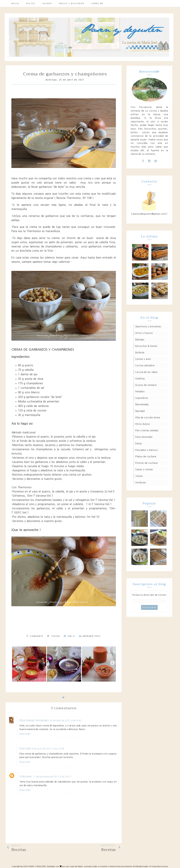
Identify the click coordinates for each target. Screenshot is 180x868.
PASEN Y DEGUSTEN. (37, 866)
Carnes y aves (143, 359)
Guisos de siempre (146, 385)
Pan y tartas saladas (147, 430)
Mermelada (142, 404)
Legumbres (142, 398)
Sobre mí (97, 3)
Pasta (139, 443)
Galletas (140, 379)
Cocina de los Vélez (146, 372)
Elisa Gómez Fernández (34, 720)
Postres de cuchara (146, 463)
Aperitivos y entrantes (148, 326)
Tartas (139, 476)
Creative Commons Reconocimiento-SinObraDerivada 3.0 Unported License (134, 866)
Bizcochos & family (146, 346)
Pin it (69, 636)
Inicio (15, 3)
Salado (47, 3)
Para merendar (144, 437)
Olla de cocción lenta (148, 417)
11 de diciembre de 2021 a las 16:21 (52, 777)
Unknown (26, 777)
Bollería (140, 352)
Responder (25, 734)
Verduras (141, 482)
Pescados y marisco (147, 450)
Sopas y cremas (144, 469)
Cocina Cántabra (145, 365)
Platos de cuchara (146, 456)
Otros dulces (143, 424)
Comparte (35, 636)
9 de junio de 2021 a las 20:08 (48, 749)
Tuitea (53, 636)
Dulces (31, 3)
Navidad (140, 411)
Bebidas (140, 340)
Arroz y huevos (144, 333)
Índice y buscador (72, 3)
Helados (140, 391)
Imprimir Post (90, 636)
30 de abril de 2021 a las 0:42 (66, 720)
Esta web (25, 749)
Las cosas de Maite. (75, 866)
